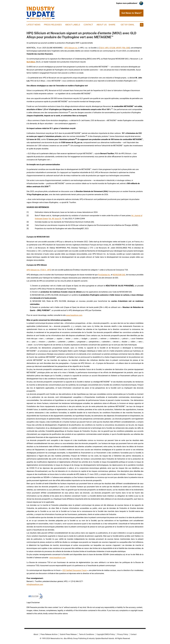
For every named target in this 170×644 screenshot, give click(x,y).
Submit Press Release (68, 634)
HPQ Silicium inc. (71, 48)
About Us (102, 25)
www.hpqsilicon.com (74, 315)
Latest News (33, 25)
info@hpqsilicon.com (35, 584)
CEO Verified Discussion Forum (75, 570)
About (36, 634)
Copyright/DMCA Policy (106, 634)
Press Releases (53, 25)
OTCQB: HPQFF (115, 48)
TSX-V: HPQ (104, 48)
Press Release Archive (49, 634)
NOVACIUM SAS (119, 275)
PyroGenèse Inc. (104, 275)
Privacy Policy (123, 634)
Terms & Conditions (87, 634)
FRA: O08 (126, 48)
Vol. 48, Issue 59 (55, 219)
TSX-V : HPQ (46, 270)
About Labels (73, 25)
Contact (88, 25)
